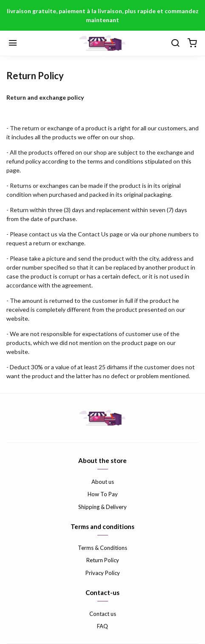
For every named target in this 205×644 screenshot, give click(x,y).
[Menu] (13, 43)
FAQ (102, 626)
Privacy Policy (103, 573)
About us (103, 482)
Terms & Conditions (102, 548)
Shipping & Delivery (102, 507)
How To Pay (103, 494)
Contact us (103, 614)
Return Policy (103, 560)
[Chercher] (175, 43)
